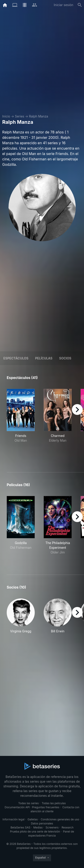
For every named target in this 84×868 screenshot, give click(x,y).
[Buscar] (80, 5)
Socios (65, 358)
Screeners (52, 827)
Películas (44, 358)
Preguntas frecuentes (46, 807)
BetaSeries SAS (20, 827)
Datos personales (42, 823)
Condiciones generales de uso (60, 819)
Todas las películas (54, 803)
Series (19, 116)
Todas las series (28, 803)
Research (68, 827)
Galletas (33, 819)
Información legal (13, 819)
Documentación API (17, 807)
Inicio (6, 116)
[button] (21, 616)
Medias (38, 827)
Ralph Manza (38, 116)
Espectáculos (16, 358)
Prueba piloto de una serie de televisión (35, 831)
